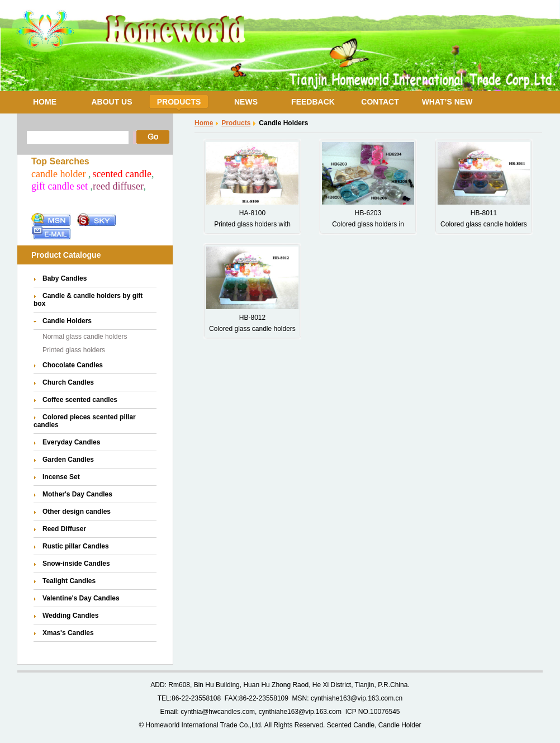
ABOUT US (111, 102)
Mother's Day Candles (77, 494)
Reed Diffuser (64, 529)
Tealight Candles (69, 581)
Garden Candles (68, 460)
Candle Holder (400, 725)
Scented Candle (351, 725)
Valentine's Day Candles (81, 598)
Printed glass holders (74, 350)
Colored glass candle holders (484, 224)
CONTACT (380, 102)
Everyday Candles (71, 442)
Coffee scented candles (80, 400)
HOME (45, 102)
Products (236, 123)
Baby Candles (65, 278)
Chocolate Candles (73, 365)
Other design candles (77, 512)
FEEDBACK (313, 102)
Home (204, 123)
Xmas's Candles (68, 633)
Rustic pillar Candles (76, 546)
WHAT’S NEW (447, 102)
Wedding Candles (70, 616)
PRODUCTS (179, 102)
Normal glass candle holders (85, 337)
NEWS (246, 102)
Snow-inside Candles (76, 564)
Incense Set (61, 477)
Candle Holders (67, 321)
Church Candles (68, 382)
